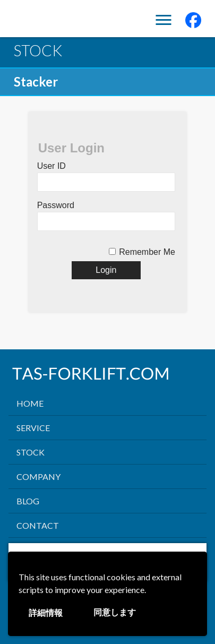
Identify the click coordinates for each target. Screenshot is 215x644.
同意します (115, 612)
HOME (30, 403)
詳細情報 (46, 613)
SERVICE (33, 428)
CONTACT (38, 525)
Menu (164, 20)
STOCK (31, 452)
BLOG (28, 501)
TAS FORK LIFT (54, 20)
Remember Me (147, 252)
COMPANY (38, 476)
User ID (51, 166)
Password (56, 205)
